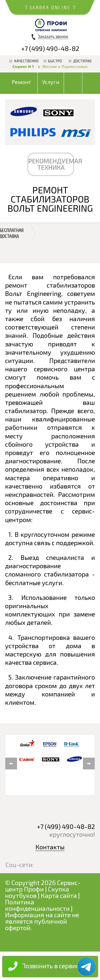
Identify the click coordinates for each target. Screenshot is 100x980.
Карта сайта (59, 895)
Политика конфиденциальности (37, 905)
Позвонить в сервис (50, 966)
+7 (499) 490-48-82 (50, 48)
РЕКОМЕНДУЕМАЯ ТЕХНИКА (51, 164)
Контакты (50, 847)
